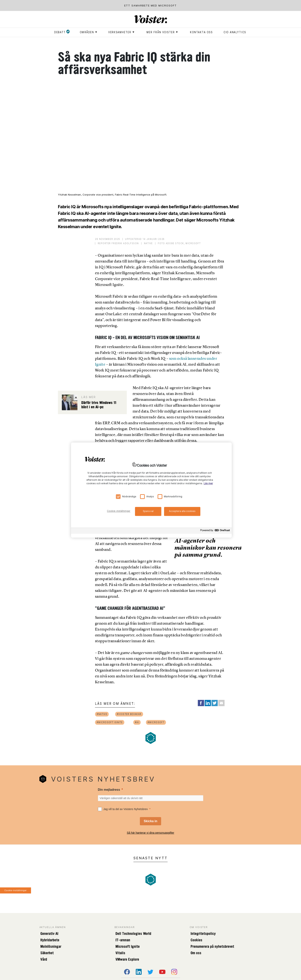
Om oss (196, 953)
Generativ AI (49, 934)
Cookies (196, 940)
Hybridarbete (50, 940)
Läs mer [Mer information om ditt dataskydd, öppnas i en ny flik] (208, 483)
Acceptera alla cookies (182, 511)
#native (102, 714)
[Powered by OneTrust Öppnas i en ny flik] (215, 531)
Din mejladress (109, 790)
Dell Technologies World (133, 934)
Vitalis (120, 953)
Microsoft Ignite (128, 946)
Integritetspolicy (203, 934)
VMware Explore (127, 959)
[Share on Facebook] (201, 703)
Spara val (148, 511)
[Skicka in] (150, 821)
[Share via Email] (221, 703)
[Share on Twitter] (215, 703)
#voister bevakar (129, 714)
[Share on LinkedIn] (208, 703)
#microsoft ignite (110, 722)
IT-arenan (123, 940)
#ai (137, 722)
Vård (44, 959)
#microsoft (156, 722)
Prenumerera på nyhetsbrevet (212, 946)
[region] (151, 490)
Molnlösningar (51, 946)
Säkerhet (47, 953)
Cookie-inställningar (15, 890)
